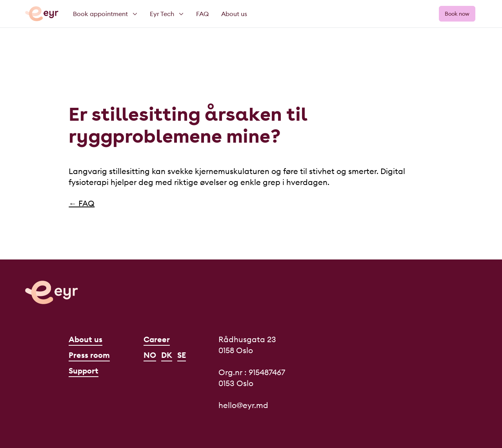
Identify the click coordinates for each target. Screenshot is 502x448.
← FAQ (82, 203)
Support (84, 371)
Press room (89, 355)
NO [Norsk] (150, 355)
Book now (457, 14)
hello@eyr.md (243, 405)
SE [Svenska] (182, 355)
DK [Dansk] (167, 355)
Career (157, 339)
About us (85, 339)
